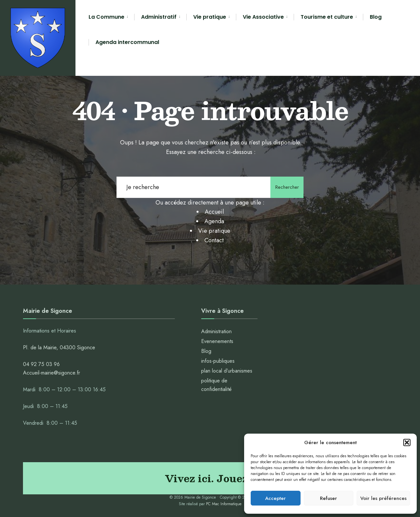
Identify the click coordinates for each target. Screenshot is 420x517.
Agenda (214, 221)
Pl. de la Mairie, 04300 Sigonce (59, 347)
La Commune (106, 17)
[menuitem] (111, 17)
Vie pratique (210, 17)
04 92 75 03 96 (41, 364)
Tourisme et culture (327, 17)
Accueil (214, 212)
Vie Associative (263, 17)
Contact (214, 240)
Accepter (275, 498)
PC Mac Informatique (224, 504)
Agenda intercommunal (127, 42)
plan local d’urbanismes (227, 371)
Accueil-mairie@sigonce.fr (52, 373)
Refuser (328, 498)
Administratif (159, 17)
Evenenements (217, 341)
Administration (217, 331)
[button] (407, 442)
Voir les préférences (383, 498)
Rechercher (285, 187)
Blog (376, 17)
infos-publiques (218, 361)
